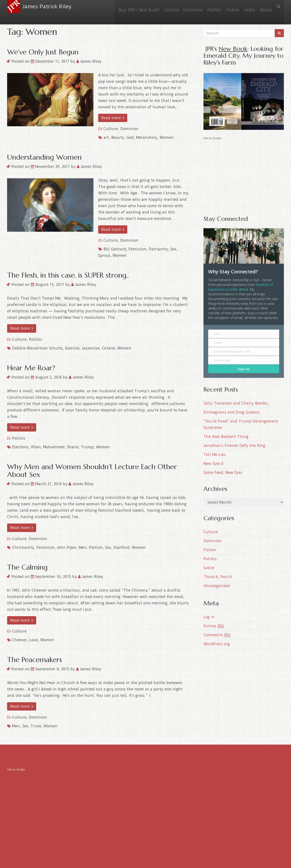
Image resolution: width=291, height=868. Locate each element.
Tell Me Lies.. (216, 455)
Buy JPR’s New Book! (128, 6)
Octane (108, 348)
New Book (233, 49)
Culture (162, 6)
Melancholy (147, 137)
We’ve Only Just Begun (43, 52)
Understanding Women (44, 157)
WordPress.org (217, 644)
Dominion (185, 6)
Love (34, 640)
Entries (214, 626)
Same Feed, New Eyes (223, 473)
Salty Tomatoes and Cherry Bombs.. (237, 403)
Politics (208, 6)
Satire (247, 6)
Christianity (23, 547)
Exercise (72, 348)
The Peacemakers (35, 660)
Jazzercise (91, 348)
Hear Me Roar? (31, 368)
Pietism (96, 547)
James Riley (89, 61)
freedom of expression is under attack (241, 287)
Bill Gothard (115, 249)
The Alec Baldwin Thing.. (227, 437)
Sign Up (244, 369)
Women (167, 137)
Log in (209, 617)
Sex (173, 249)
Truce (36, 726)
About (265, 6)
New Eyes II (213, 464)
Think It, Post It (218, 577)
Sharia (73, 447)
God (130, 137)
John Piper (67, 547)
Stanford (121, 547)
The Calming (27, 567)
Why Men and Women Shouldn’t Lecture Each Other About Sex (92, 471)
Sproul (104, 255)
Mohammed (54, 447)
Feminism (137, 249)
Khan (36, 447)
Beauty (118, 137)
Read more (113, 118)
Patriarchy (158, 249)
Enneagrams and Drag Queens (231, 412)
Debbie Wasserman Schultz (37, 348)
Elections (20, 447)
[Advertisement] (244, 174)
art (106, 137)
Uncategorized (217, 586)
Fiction (228, 6)
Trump (87, 447)
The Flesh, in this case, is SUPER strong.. (68, 275)
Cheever (20, 640)
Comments (217, 635)
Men (83, 547)
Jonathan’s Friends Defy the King (234, 446)
